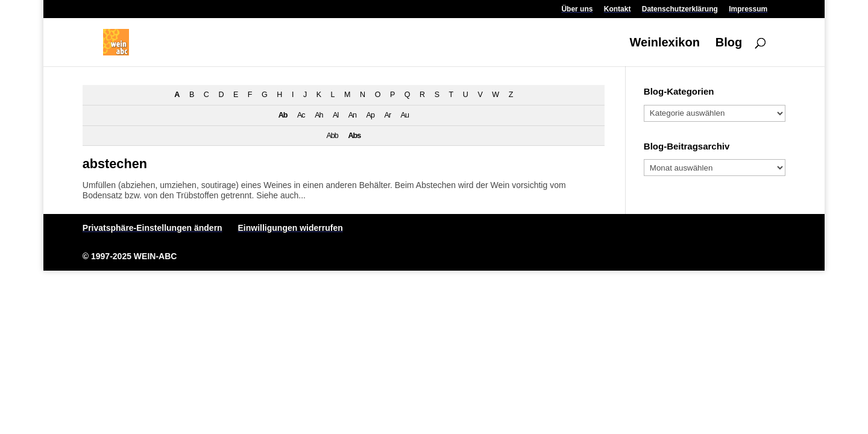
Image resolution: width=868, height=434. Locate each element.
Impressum (748, 9)
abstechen (115, 164)
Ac (301, 115)
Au (405, 115)
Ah (319, 115)
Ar (387, 115)
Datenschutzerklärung (680, 9)
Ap (370, 115)
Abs (354, 136)
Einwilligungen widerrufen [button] (291, 228)
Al (335, 115)
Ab (283, 115)
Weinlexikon (665, 43)
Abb (332, 136)
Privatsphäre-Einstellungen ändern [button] (153, 228)
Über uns (577, 9)
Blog (729, 43)
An (352, 115)
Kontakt (618, 9)
